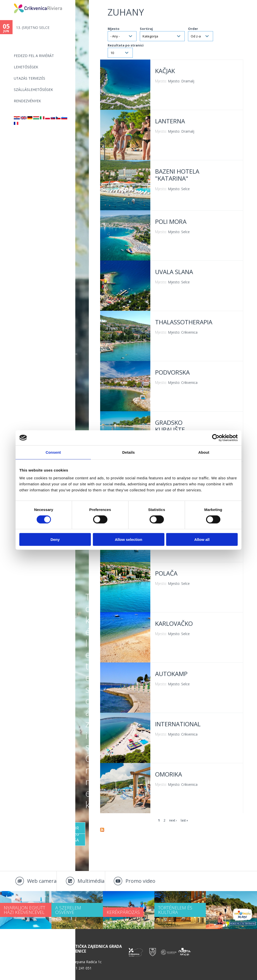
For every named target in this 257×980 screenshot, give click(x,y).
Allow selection (128, 539)
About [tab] (204, 452)
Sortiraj (146, 29)
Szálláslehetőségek (33, 90)
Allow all (202, 539)
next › (173, 820)
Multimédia (91, 881)
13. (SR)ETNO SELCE (33, 28)
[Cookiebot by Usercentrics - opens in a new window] (216, 438)
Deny (55, 539)
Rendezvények (27, 101)
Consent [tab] (53, 452)
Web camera (42, 881)
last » (184, 820)
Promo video (140, 881)
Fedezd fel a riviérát (34, 56)
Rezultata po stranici (126, 45)
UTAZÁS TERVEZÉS (29, 78)
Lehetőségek (26, 67)
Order (193, 29)
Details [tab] (128, 452)
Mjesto (114, 29)
